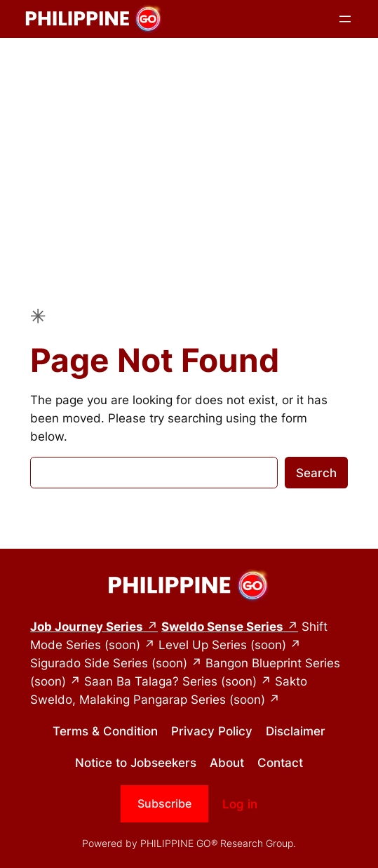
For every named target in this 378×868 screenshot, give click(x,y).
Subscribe (164, 803)
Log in (240, 804)
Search (316, 473)
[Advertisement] (189, 149)
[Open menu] (345, 19)
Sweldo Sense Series (222, 627)
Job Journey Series (87, 627)
